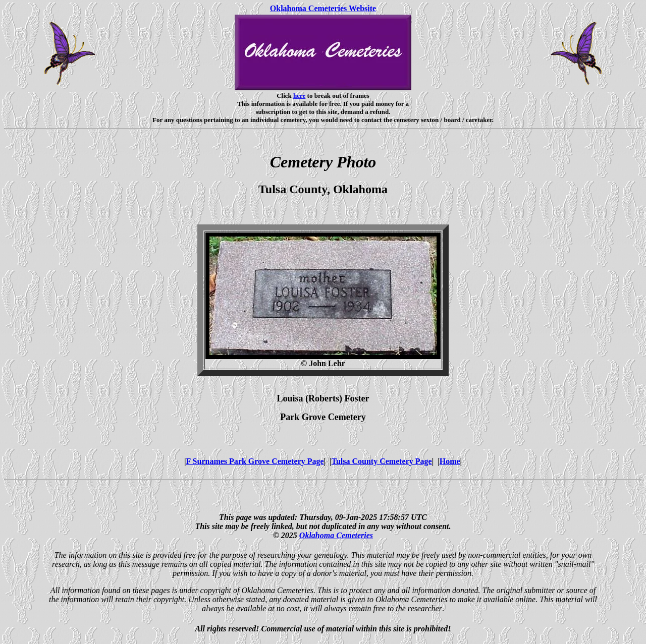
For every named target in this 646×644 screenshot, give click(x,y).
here (299, 96)
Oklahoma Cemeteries (336, 535)
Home (450, 461)
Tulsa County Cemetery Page (382, 461)
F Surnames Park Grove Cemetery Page (255, 461)
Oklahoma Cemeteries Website (323, 8)
